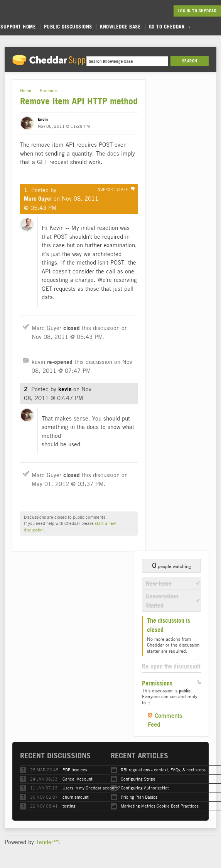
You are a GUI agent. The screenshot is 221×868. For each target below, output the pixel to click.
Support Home (18, 27)
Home (26, 90)
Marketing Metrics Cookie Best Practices (160, 806)
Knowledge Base (120, 27)
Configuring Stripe (138, 779)
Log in (185, 11)
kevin (43, 120)
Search (190, 61)
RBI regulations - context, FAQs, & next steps (163, 770)
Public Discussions (68, 27)
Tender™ (47, 842)
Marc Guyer (38, 199)
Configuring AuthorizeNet (145, 788)
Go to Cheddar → (170, 27)
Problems (49, 90)
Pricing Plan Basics (139, 797)
